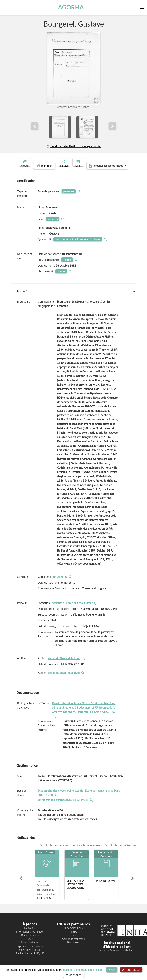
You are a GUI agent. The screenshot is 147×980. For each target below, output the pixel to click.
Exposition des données (30, 952)
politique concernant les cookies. (83, 970)
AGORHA (72, 7)
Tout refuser (131, 970)
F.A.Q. (30, 945)
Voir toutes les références (120, 851)
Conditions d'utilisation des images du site (73, 146)
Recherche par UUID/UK (30, 959)
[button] (35, 126)
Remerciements (30, 941)
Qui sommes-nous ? (73, 934)
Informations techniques (30, 937)
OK (112, 970)
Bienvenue (30, 934)
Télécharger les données (97, 171)
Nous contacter (30, 948)
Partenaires (73, 948)
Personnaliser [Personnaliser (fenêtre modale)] (74, 975)
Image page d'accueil (30, 955)
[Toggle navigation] (143, 7)
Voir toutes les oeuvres (55, 851)
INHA (73, 937)
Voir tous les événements (87, 851)
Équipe (73, 941)
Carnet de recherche (73, 945)
